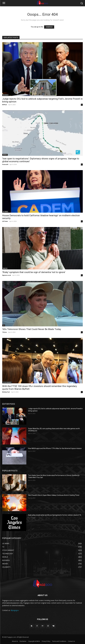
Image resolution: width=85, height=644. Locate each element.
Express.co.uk (7, 275)
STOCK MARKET (7, 382)
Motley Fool (6, 392)
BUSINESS (6, 95)
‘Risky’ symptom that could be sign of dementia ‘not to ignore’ (34, 272)
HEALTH (5, 268)
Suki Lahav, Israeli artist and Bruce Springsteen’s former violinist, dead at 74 (55, 515)
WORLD (5, 155)
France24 (5, 164)
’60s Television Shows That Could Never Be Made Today (32, 329)
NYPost (5, 105)
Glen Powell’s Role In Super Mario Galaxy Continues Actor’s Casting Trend (54, 495)
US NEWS (5, 212)
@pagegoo (15, 610)
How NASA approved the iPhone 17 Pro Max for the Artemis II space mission (55, 448)
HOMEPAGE (49, 27)
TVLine (4, 332)
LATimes (5, 221)
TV (4, 325)
